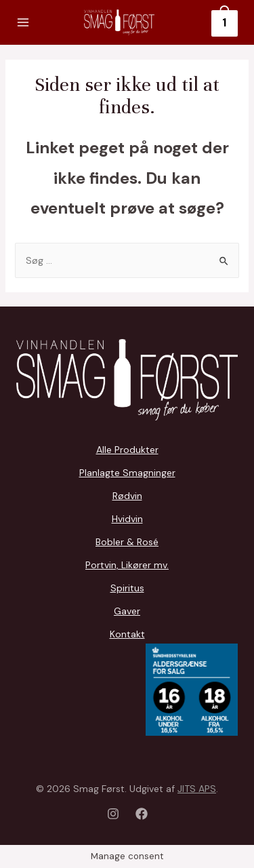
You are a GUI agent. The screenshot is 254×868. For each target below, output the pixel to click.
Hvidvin (127, 519)
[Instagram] (113, 814)
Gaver (127, 611)
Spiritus (127, 588)
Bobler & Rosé (127, 542)
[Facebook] (142, 814)
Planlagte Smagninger (127, 473)
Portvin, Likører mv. (127, 565)
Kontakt (127, 634)
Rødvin (127, 496)
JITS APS (197, 789)
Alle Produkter (127, 450)
